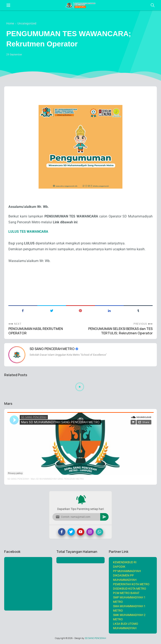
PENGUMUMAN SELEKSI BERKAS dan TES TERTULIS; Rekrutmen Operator (120, 331)
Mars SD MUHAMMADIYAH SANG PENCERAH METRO (57, 479)
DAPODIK (119, 567)
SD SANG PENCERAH (18, 479)
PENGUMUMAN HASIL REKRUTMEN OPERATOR (36, 331)
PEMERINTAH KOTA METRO (131, 584)
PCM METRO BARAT (126, 593)
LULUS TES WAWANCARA (28, 232)
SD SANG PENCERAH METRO (52, 349)
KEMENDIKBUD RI (125, 562)
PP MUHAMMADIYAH (127, 571)
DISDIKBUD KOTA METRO (130, 589)
